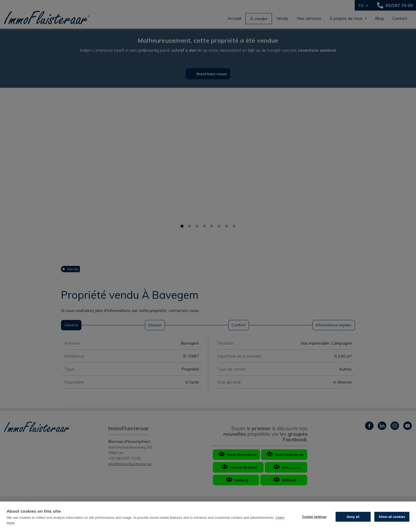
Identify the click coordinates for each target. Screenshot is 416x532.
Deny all (353, 517)
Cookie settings (314, 517)
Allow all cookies (392, 517)
